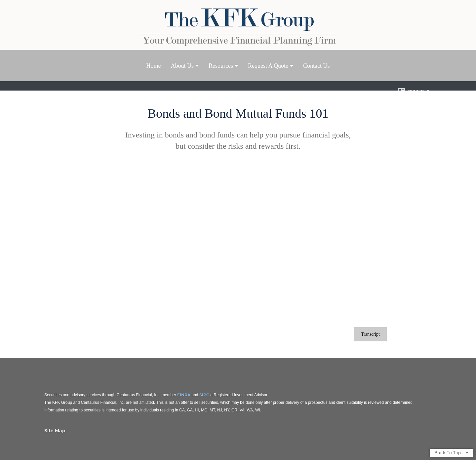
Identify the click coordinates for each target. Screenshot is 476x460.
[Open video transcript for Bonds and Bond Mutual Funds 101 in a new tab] (370, 334)
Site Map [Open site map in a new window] (55, 431)
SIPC (204, 395)
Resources (221, 66)
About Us (182, 66)
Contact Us (317, 66)
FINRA (184, 395)
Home (154, 66)
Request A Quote (268, 66)
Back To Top (452, 453)
